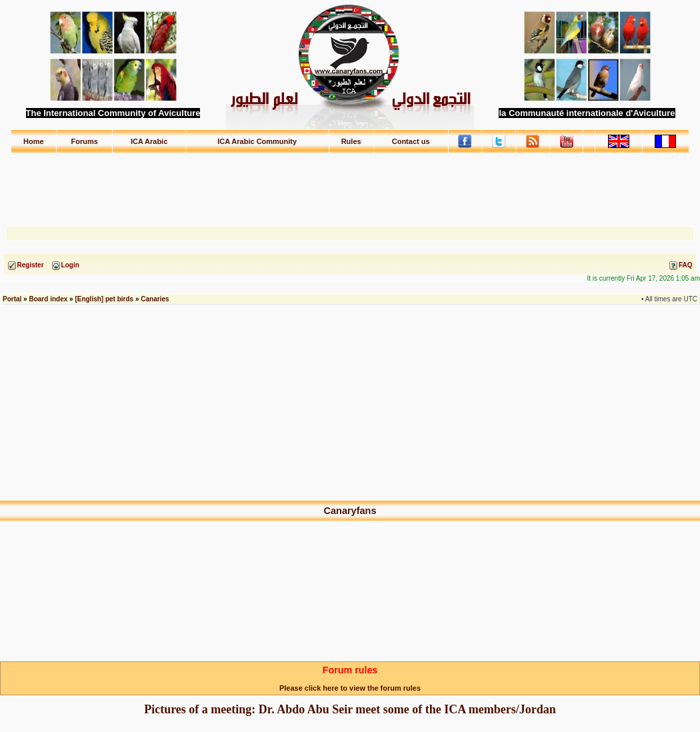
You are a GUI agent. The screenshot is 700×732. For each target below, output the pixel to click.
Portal (12, 299)
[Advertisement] (350, 183)
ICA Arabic (149, 141)
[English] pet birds (104, 299)
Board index (48, 299)
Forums (85, 141)
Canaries (155, 299)
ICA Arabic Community (257, 141)
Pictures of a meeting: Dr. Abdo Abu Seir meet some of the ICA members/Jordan (350, 709)
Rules (351, 141)
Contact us (411, 141)
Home (34, 141)
